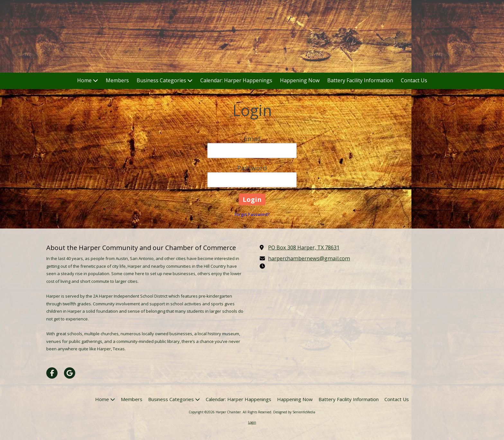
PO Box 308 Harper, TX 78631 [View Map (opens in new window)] (304, 247)
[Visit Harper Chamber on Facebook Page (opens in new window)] (52, 373)
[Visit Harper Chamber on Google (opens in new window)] (70, 373)
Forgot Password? (252, 214)
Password (252, 168)
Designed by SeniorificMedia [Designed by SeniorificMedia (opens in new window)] (294, 412)
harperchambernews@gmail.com (309, 258)
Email (252, 139)
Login (252, 422)
